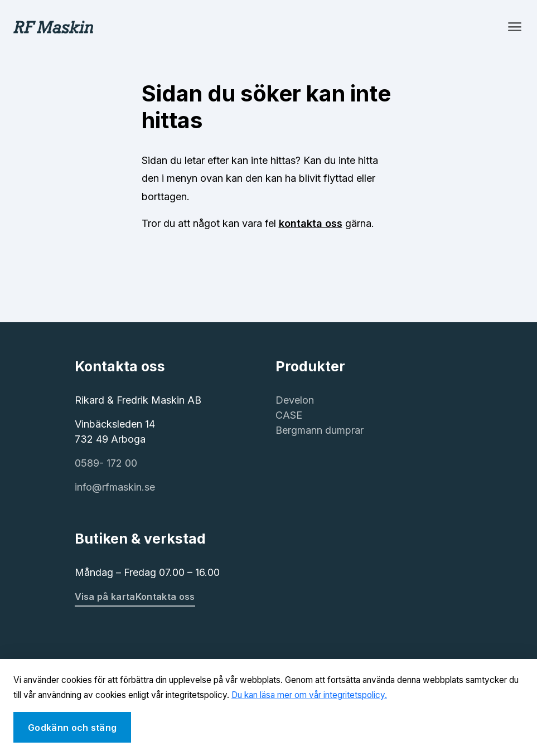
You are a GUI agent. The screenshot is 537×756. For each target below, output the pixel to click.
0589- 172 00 (106, 463)
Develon (295, 400)
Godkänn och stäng (72, 728)
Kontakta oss (165, 597)
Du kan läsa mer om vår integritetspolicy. (309, 695)
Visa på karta (105, 597)
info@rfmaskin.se (115, 487)
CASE (289, 415)
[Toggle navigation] (515, 27)
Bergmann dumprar (320, 430)
